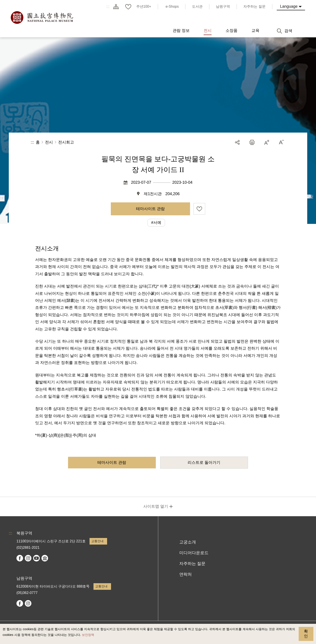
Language (289, 6)
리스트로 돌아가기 (204, 462)
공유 (237, 142)
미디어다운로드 (194, 553)
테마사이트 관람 (150, 209)
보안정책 (88, 635)
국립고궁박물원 (42, 18)
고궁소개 (188, 542)
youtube (36, 558)
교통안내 (97, 541)
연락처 (186, 574)
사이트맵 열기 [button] (156, 506)
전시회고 (66, 142)
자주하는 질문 (192, 564)
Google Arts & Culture (45, 558)
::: (108, 7)
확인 (306, 634)
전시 (49, 142)
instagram (28, 558)
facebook (20, 558)
